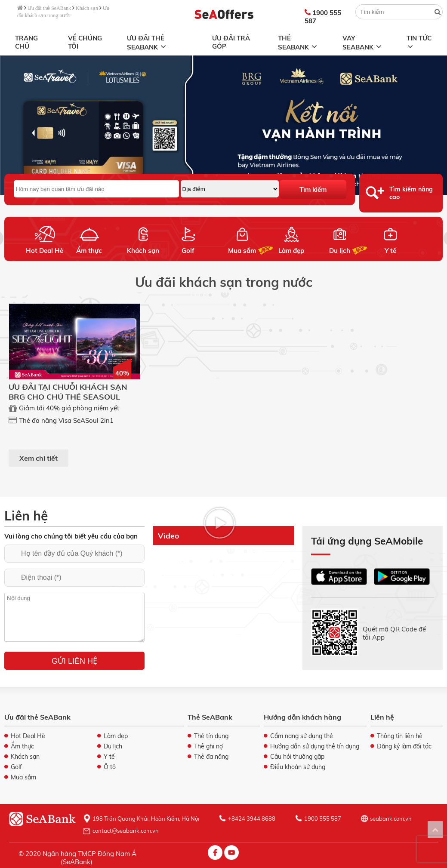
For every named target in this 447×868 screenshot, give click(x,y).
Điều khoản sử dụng (298, 767)
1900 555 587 (323, 17)
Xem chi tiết (39, 458)
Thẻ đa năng (211, 757)
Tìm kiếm (313, 189)
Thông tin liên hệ (400, 736)
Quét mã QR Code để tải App (394, 633)
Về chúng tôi (85, 42)
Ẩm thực (89, 251)
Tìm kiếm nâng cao (411, 193)
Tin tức (419, 41)
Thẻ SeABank (298, 43)
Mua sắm (242, 251)
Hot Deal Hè (45, 251)
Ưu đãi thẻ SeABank (49, 8)
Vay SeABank (363, 43)
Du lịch (340, 251)
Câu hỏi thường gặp (297, 757)
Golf (188, 251)
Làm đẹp (291, 251)
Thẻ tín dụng (211, 736)
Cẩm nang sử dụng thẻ (302, 736)
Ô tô (110, 767)
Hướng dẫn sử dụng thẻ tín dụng (315, 746)
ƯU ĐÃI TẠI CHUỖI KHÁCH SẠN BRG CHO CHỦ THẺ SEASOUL (68, 392)
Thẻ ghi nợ (208, 746)
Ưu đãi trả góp (231, 42)
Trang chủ (26, 42)
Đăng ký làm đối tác (404, 746)
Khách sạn (87, 8)
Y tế (390, 251)
